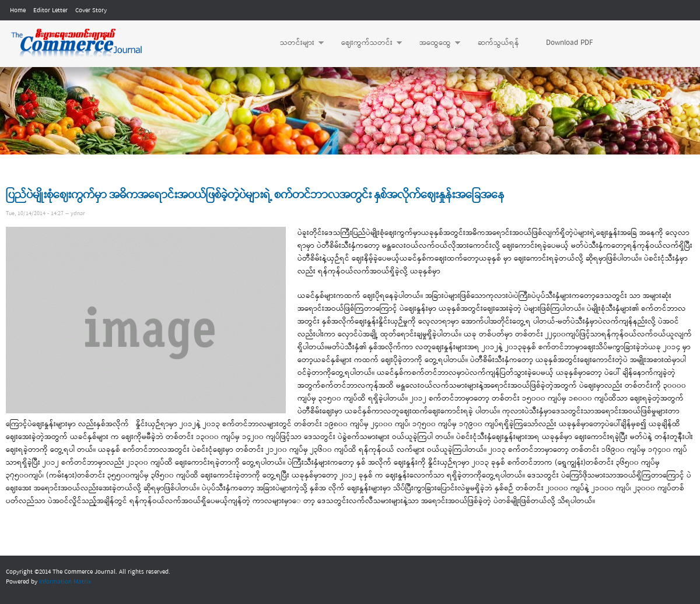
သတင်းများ (296, 43)
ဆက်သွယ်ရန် (498, 43)
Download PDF (569, 43)
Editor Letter (50, 10)
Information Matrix (65, 582)
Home (18, 10)
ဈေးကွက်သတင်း (366, 43)
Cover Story (91, 10)
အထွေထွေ (434, 43)
